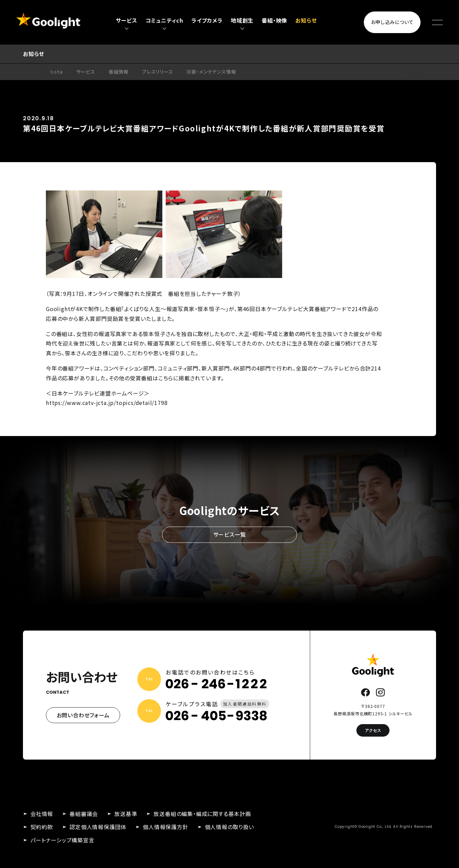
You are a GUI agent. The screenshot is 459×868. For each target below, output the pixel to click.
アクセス (373, 730)
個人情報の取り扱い (230, 827)
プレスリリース (158, 72)
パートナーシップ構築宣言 (62, 840)
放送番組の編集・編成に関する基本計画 (202, 814)
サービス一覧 (230, 535)
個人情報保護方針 (165, 827)
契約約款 (42, 827)
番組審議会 (84, 814)
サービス (86, 72)
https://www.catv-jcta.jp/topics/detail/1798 (107, 403)
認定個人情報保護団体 (98, 827)
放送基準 (126, 814)
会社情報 (42, 814)
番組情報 (119, 72)
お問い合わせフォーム (83, 715)
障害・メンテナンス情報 (211, 72)
